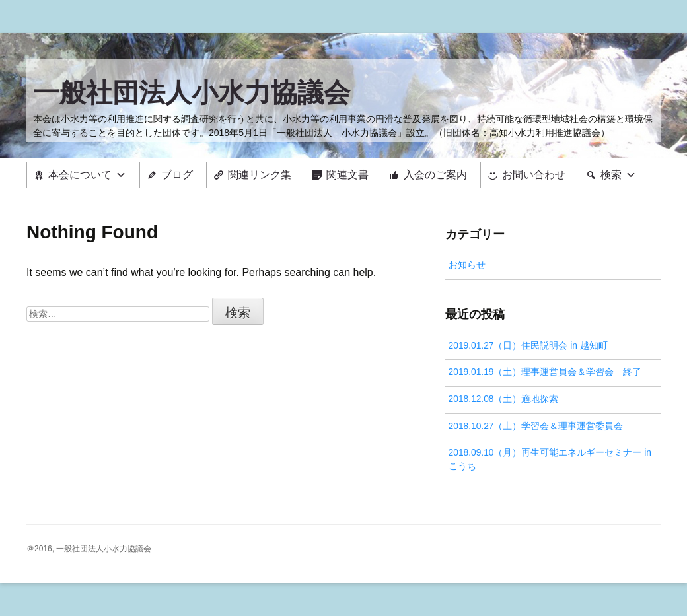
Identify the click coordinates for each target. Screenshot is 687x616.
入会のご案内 (435, 175)
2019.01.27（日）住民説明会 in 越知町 (528, 346)
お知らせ (467, 265)
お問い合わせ (534, 175)
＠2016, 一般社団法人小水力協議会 (89, 549)
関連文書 (347, 175)
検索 (611, 175)
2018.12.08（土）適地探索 (504, 399)
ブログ (177, 175)
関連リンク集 (260, 175)
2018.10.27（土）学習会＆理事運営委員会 (536, 426)
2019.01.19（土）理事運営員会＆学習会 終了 (545, 372)
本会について (80, 175)
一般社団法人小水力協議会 (192, 92)
